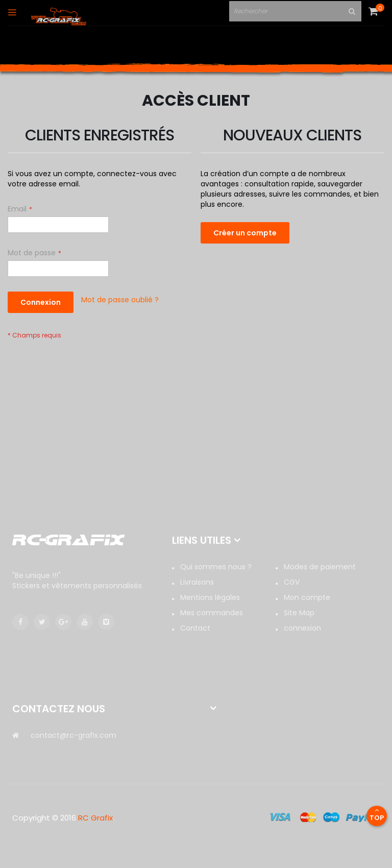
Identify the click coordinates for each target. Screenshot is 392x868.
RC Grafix (95, 818)
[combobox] (291, 12)
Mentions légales (210, 597)
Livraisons (197, 582)
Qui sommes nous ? (216, 567)
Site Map (299, 613)
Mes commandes (212, 613)
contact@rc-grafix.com (73, 735)
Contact (195, 628)
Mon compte (307, 597)
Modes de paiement (320, 567)
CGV (292, 582)
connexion (302, 628)
